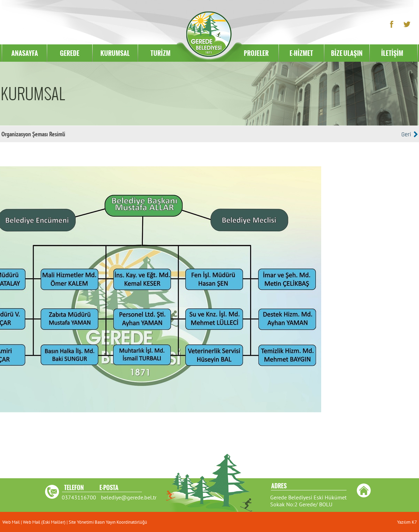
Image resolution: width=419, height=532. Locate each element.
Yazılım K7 (407, 522)
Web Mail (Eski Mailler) (44, 522)
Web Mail (12, 522)
